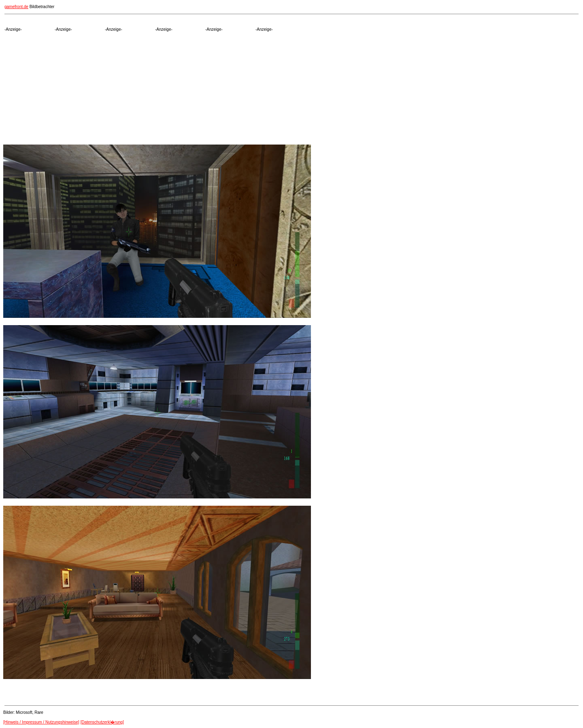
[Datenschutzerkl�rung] (102, 722)
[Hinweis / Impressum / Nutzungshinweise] (41, 722)
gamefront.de (16, 7)
